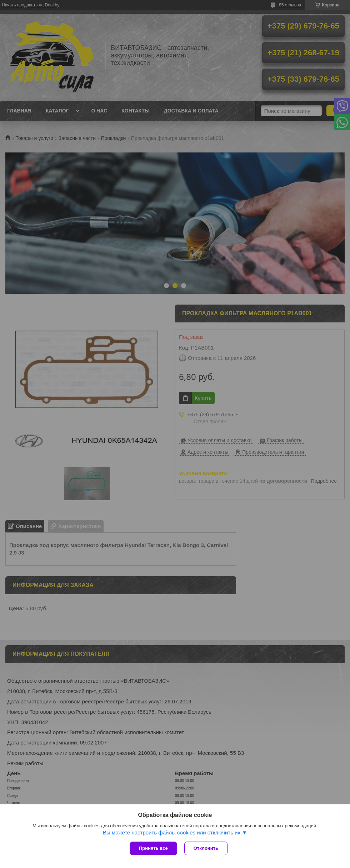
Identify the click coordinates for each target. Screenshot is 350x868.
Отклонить (206, 848)
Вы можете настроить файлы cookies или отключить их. (172, 832)
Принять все (153, 848)
